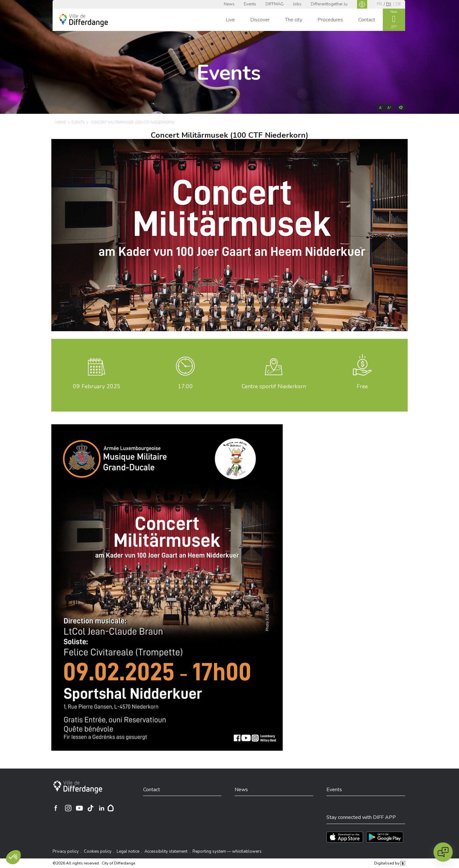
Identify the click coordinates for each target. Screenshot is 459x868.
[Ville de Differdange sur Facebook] (56, 808)
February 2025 (97, 386)
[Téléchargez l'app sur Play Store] (385, 837)
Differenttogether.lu (329, 4)
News (229, 4)
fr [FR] (379, 4)
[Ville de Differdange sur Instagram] (68, 808)
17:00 (185, 386)
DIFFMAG (275, 4)
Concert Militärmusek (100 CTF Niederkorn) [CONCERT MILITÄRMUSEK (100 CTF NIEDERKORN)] (133, 123)
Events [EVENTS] (78, 123)
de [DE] (398, 4)
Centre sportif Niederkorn (274, 386)
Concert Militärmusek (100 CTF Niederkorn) (229, 135)
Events (250, 4)
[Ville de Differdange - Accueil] (84, 20)
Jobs (297, 4)
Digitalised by (390, 863)
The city (294, 20)
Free (362, 386)
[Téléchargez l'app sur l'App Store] (345, 837)
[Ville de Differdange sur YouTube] (79, 808)
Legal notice (128, 851)
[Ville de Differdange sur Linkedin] (102, 808)
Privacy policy (66, 851)
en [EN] (389, 4)
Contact (367, 20)
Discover (260, 20)
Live (230, 20)
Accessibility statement (166, 851)
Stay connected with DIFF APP (361, 817)
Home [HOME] (61, 123)
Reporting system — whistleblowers (227, 851)
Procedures (330, 20)
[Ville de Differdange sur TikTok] (91, 808)
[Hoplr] (111, 808)
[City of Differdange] (78, 787)
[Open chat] (443, 852)
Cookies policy (98, 851)
